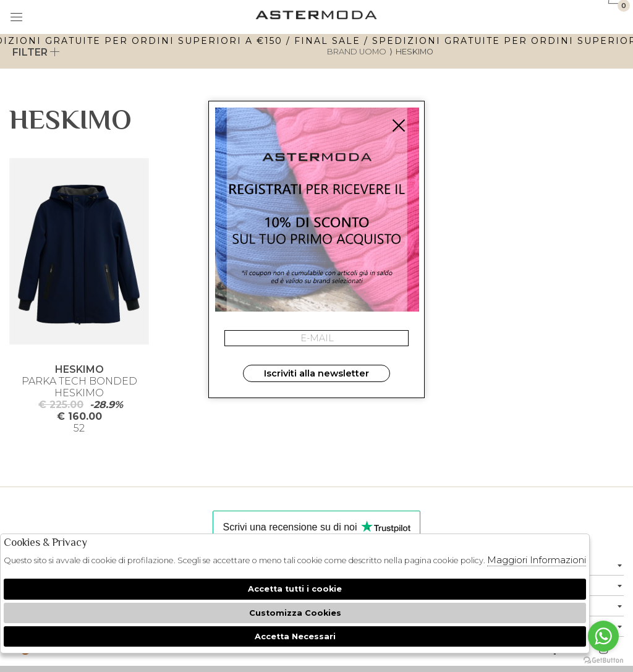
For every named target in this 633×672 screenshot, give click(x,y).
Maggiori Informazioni (537, 560)
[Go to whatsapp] (603, 636)
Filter (36, 52)
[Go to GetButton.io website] (603, 660)
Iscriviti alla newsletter (316, 373)
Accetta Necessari (295, 636)
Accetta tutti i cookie (295, 589)
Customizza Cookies (295, 613)
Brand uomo (357, 52)
